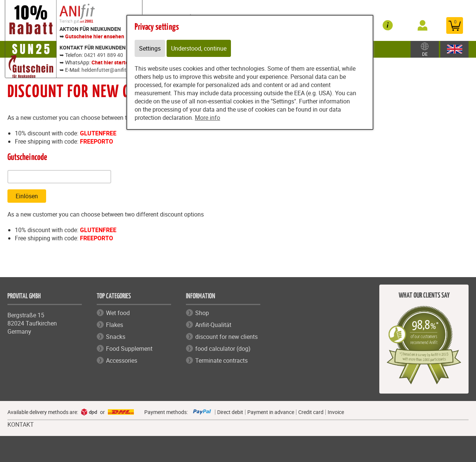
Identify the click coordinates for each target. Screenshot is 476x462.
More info (208, 118)
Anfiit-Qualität (213, 325)
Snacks (116, 337)
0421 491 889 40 (104, 55)
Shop (202, 313)
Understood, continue (199, 48)
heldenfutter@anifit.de (107, 70)
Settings (150, 48)
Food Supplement (129, 349)
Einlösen (27, 196)
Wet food (118, 313)
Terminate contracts (221, 360)
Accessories (122, 360)
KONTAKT (21, 425)
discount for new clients (226, 337)
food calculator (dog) (223, 349)
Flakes (115, 325)
